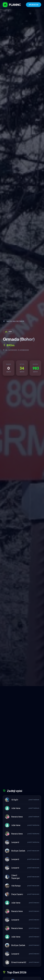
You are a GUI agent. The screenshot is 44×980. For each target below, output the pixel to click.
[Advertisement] (22, 709)
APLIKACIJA (34, 5)
